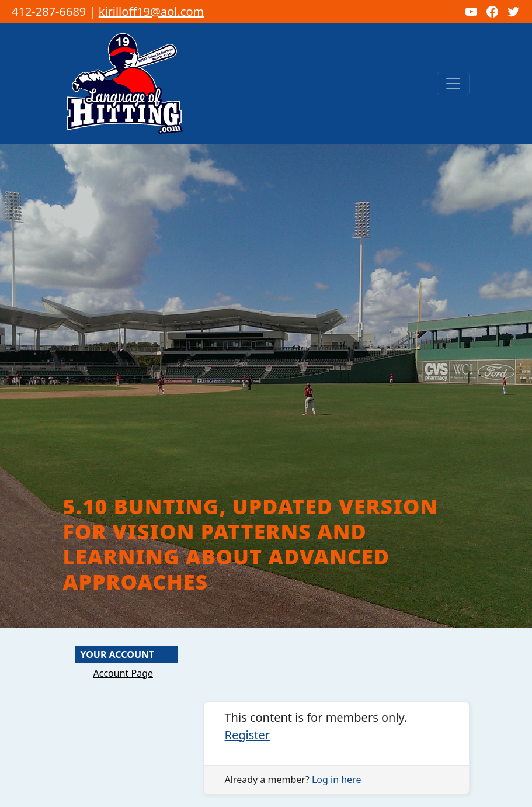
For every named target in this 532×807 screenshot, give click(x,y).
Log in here (336, 780)
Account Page (124, 673)
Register (248, 735)
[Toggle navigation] (453, 84)
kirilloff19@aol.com (152, 11)
